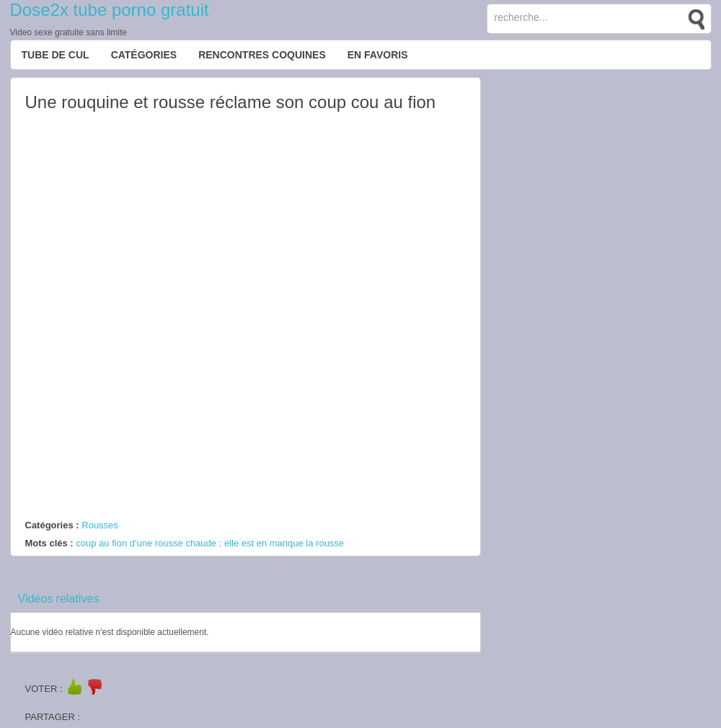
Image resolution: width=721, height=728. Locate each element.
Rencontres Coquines (262, 55)
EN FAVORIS (378, 55)
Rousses (100, 525)
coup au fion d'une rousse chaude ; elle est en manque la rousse (210, 543)
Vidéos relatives (59, 599)
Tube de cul (56, 55)
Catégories (144, 55)
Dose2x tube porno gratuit (110, 10)
